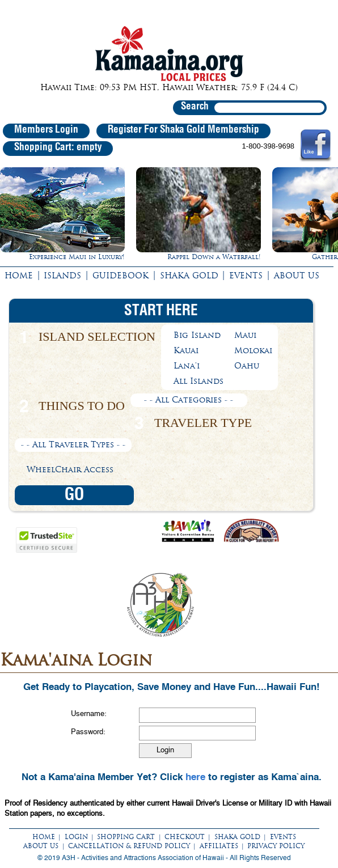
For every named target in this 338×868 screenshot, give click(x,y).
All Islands (198, 381)
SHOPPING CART (126, 837)
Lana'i (187, 366)
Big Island (197, 335)
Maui (245, 335)
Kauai (186, 350)
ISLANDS (62, 276)
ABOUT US (297, 276)
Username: (89, 714)
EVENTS (246, 276)
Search (195, 107)
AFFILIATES (219, 846)
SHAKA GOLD (189, 276)
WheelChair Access (70, 469)
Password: (88, 732)
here (195, 777)
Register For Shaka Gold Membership (183, 130)
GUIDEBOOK (121, 276)
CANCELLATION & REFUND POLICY (129, 846)
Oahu (247, 366)
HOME (19, 276)
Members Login (46, 130)
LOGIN (76, 837)
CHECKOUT (185, 837)
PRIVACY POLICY (276, 846)
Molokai (253, 350)
